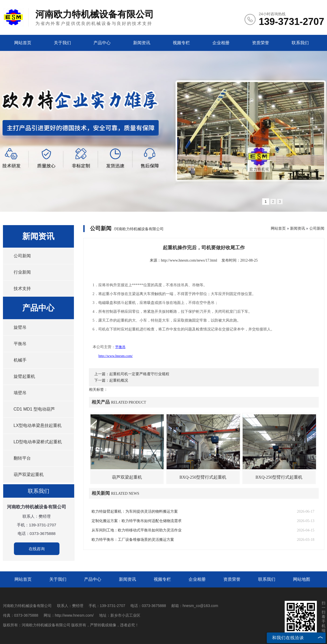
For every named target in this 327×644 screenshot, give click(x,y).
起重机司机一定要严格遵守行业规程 (139, 374)
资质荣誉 (261, 43)
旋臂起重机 (24, 376)
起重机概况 (119, 380)
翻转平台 (22, 458)
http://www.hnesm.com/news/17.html (189, 260)
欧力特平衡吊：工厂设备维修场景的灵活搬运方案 (133, 540)
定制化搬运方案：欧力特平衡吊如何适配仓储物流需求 (137, 521)
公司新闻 (22, 256)
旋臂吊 (20, 327)
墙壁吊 (20, 393)
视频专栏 (181, 43)
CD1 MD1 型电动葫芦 (34, 409)
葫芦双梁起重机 (29, 474)
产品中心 (102, 43)
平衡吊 (20, 344)
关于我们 (62, 43)
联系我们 (300, 43)
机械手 (20, 360)
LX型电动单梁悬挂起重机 (38, 425)
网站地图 (302, 579)
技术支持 (22, 289)
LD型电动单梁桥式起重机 (38, 442)
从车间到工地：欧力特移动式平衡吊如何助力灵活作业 (137, 530)
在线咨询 (37, 549)
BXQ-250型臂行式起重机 (203, 477)
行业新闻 (22, 272)
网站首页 (23, 43)
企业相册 (221, 43)
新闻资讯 (142, 43)
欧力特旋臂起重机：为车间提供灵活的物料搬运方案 (135, 511)
